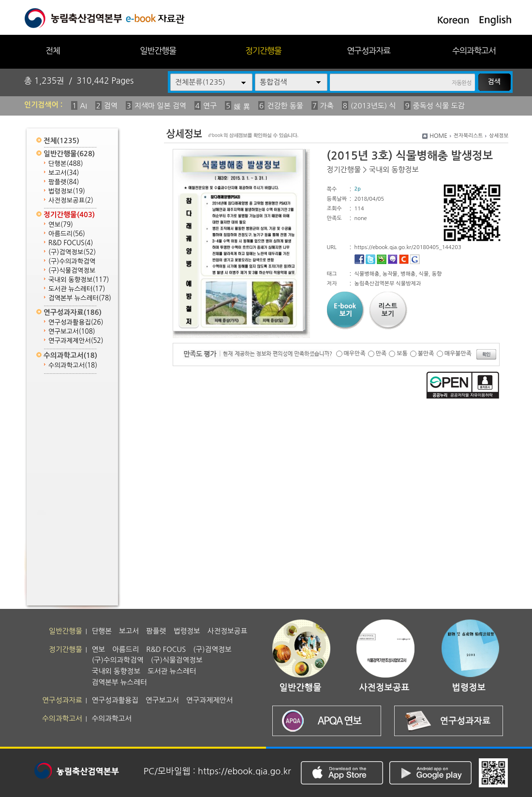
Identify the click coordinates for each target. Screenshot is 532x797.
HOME (438, 136)
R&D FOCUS (71, 243)
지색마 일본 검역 (160, 106)
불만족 (426, 354)
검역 (111, 106)
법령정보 (67, 191)
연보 (61, 225)
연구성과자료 (369, 51)
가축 (327, 106)
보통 (402, 354)
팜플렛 (64, 182)
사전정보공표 (71, 200)
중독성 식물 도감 (439, 106)
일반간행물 (158, 51)
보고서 (64, 173)
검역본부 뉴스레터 (80, 298)
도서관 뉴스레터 (77, 289)
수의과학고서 (474, 51)
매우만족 (355, 354)
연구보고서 (72, 332)
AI (83, 106)
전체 (53, 51)
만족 (381, 354)
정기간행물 (263, 51)
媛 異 (242, 107)
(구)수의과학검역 (72, 261)
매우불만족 (458, 354)
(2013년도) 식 (373, 106)
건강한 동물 (285, 106)
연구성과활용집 (76, 322)
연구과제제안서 (76, 341)
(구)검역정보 (72, 252)
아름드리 (67, 234)
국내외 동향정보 (79, 280)
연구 (210, 106)
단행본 (66, 164)
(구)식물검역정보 (72, 271)
